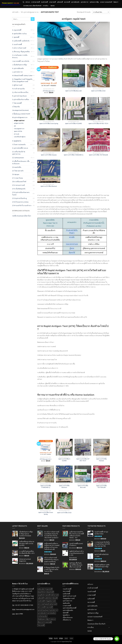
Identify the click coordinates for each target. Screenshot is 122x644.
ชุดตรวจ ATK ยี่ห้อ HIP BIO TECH (98, 123)
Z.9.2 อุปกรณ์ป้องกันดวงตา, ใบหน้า (21, 193)
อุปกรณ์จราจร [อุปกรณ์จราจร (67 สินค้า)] (54, 610)
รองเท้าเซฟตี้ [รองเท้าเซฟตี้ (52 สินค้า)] (41, 601)
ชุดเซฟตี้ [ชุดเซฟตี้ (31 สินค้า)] (48, 595)
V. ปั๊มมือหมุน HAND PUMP (22, 114)
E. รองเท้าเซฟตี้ (17, 44)
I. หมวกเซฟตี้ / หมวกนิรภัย (21, 61)
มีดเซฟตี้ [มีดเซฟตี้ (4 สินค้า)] (55, 598)
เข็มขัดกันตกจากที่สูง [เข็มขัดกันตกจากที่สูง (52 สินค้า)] (43, 619)
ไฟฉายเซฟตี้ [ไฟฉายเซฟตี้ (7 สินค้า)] (41, 625)
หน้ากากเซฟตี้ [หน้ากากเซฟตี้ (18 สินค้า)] (41, 607)
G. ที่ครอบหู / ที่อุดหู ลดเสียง (21, 52)
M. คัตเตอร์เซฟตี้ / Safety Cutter (22, 75)
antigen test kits (19, 123)
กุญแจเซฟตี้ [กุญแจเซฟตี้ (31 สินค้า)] (49, 589)
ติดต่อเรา (116, 2)
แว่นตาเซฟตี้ (52, 2)
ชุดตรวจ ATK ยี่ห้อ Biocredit (74, 91)
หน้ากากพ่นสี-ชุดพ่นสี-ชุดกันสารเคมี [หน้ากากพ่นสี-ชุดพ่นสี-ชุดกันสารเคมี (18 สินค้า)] (47, 604)
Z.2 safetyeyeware (18, 158)
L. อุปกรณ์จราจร (17, 72)
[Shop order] (101, 12)
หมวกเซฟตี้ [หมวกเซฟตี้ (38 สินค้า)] (50, 607)
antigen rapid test (19, 121)
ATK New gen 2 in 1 (49, 91)
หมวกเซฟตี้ (67, 2)
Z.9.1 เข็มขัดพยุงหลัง (19, 189)
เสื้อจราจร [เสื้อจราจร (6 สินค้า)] (40, 622)
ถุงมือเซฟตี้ (60, 2)
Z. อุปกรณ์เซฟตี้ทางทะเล (20, 148)
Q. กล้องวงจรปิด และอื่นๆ (20, 92)
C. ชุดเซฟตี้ (16, 37)
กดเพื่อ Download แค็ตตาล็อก (22, 216)
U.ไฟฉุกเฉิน (16, 107)
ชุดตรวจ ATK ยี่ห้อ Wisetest (49, 186)
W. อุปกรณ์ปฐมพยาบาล (30, 12)
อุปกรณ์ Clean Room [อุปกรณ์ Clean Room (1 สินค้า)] (43, 610)
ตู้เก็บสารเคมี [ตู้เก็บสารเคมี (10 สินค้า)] (55, 595)
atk (15, 126)
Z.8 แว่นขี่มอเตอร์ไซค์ (19, 181)
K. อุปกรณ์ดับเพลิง (18, 68)
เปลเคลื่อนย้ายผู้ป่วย (20, 137)
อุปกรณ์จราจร (85, 2)
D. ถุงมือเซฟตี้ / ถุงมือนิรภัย (21, 41)
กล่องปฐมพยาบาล (19, 129)
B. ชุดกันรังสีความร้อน (19, 34)
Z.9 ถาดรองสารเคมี (19, 185)
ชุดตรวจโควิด (18, 131)
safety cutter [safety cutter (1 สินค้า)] (41, 589)
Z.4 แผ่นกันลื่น (17, 167)
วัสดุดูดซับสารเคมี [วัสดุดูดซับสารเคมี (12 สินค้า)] (51, 601)
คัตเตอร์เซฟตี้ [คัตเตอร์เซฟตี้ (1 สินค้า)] (50, 592)
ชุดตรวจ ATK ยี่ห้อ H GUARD (74, 123)
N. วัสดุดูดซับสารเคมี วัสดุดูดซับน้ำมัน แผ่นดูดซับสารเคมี (22, 80)
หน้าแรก (28, 2)
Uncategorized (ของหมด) (20, 110)
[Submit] (33, 19)
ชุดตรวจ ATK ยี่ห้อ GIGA (98, 91)
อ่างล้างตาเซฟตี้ (36, 2)
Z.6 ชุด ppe (16, 174)
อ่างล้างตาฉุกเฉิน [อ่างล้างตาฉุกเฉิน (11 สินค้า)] (42, 616)
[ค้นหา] (23, 2)
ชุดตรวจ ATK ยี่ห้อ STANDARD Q (74, 155)
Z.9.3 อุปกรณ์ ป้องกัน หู (19, 198)
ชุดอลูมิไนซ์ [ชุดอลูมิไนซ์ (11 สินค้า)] (41, 595)
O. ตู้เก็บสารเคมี (17, 85)
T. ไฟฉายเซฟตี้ (17, 103)
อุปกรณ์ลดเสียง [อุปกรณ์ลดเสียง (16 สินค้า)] (51, 613)
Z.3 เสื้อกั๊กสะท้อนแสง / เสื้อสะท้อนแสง (21, 162)
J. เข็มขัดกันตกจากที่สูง (20, 65)
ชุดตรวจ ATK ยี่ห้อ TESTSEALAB (98, 155)
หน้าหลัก (15, 12)
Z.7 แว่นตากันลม (18, 178)
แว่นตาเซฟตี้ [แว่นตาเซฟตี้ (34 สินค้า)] (48, 622)
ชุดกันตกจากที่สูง (94, 2)
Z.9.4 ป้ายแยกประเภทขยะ (20, 202)
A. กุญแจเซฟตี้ (17, 30)
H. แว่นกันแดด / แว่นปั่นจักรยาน (20, 56)
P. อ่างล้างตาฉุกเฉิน (18, 89)
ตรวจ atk (17, 134)
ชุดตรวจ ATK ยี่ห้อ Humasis (49, 155)
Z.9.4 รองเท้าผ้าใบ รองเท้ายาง (22, 205)
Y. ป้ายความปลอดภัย (19, 144)
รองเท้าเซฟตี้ (44, 2)
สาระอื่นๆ (46, 6)
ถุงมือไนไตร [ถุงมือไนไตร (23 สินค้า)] (48, 598)
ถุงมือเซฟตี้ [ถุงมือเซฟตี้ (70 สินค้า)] (41, 598)
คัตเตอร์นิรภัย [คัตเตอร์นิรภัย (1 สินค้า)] (41, 592)
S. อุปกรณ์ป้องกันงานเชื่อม (21, 99)
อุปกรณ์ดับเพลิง (75, 2)
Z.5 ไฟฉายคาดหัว (18, 171)
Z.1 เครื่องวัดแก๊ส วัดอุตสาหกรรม (19, 153)
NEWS (53, 6)
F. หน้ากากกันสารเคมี (19, 48)
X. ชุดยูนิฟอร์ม (17, 141)
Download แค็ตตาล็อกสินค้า (32, 6)
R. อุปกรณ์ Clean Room (19, 96)
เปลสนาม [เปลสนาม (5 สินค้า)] (53, 619)
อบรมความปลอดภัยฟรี (106, 2)
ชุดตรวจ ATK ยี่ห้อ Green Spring (49, 123)
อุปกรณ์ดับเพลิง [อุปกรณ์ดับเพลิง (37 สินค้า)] (42, 613)
